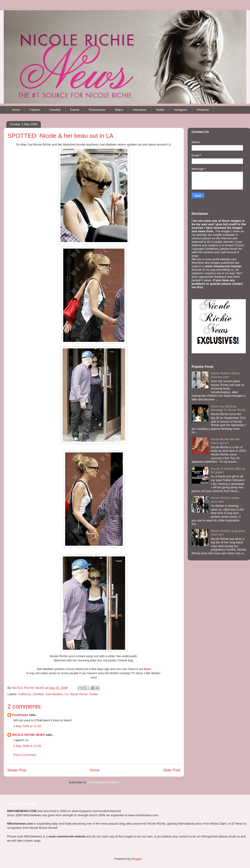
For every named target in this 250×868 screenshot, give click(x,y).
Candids (55, 110)
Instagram (181, 110)
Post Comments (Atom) (103, 782)
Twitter (160, 110)
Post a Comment (25, 755)
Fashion (35, 110)
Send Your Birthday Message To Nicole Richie (228, 408)
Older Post (172, 770)
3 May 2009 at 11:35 (27, 746)
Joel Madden (54, 694)
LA (66, 694)
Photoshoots (97, 110)
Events (75, 110)
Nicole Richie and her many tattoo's (225, 441)
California (25, 694)
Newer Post (17, 770)
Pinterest (203, 110)
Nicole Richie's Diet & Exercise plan (225, 375)
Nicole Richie (79, 694)
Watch (119, 110)
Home (16, 110)
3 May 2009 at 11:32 (27, 726)
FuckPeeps (20, 715)
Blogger (137, 859)
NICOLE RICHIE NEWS (28, 735)
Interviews (140, 110)
